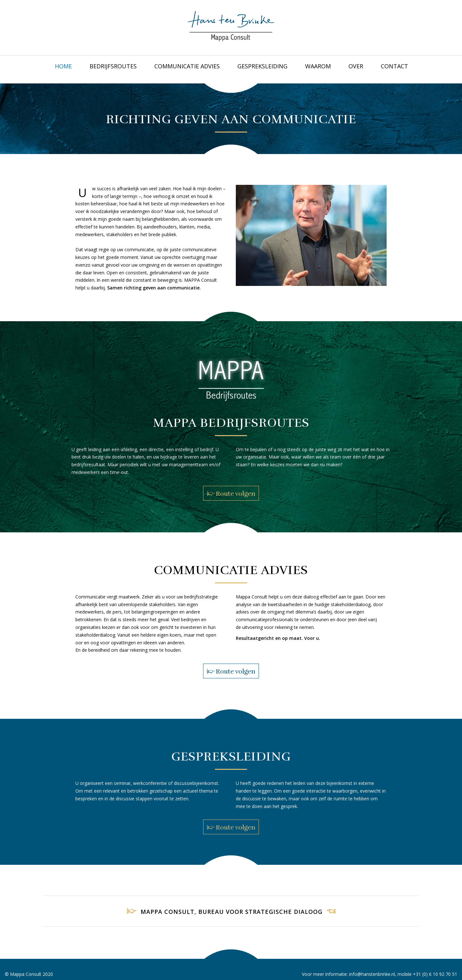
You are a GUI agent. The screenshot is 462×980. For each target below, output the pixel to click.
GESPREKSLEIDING (262, 66)
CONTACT (394, 66)
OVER (356, 66)
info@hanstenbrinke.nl (372, 974)
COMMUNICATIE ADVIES (187, 66)
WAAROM (318, 66)
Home (63, 66)
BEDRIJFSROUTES (113, 66)
